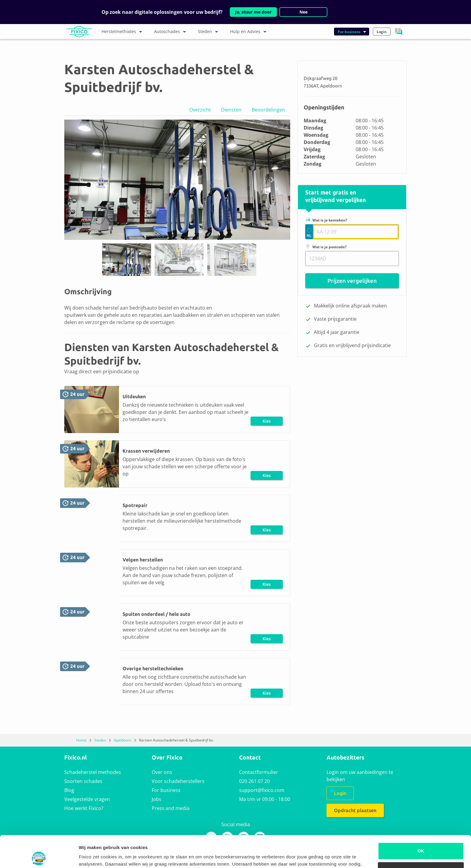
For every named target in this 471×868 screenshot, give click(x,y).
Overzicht (200, 110)
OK (421, 819)
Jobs (156, 799)
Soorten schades (83, 781)
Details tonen (93, 856)
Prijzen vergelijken (352, 281)
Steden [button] (210, 32)
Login (340, 793)
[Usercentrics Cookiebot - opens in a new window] (39, 856)
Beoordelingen (268, 110)
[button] (399, 32)
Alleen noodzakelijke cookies (421, 839)
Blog (69, 790)
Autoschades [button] (172, 32)
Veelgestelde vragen (87, 799)
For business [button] (352, 32)
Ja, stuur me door (253, 12)
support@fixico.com (262, 790)
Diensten (231, 110)
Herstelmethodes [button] (123, 32)
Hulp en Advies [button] (250, 32)
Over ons (162, 772)
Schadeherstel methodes (93, 772)
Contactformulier (259, 772)
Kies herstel (267, 422)
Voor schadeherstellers (178, 781)
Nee (304, 12)
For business (166, 790)
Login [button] (382, 32)
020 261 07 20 (254, 781)
